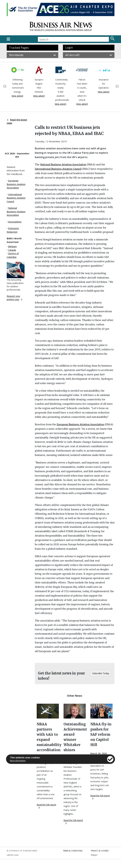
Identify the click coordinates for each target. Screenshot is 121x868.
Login (69, 47)
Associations (15, 222)
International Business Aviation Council (16, 198)
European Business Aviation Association (16, 184)
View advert (17, 96)
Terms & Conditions (73, 851)
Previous (4, 86)
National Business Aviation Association (16, 211)
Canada (12, 250)
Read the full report (46, 806)
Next (117, 86)
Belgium (12, 246)
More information (18, 761)
